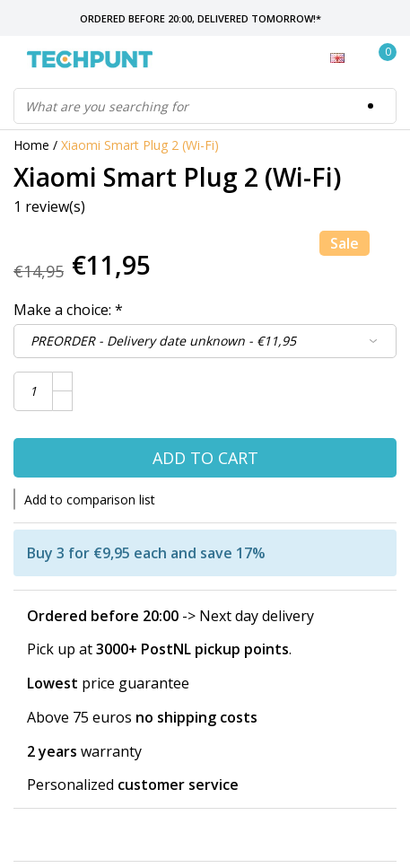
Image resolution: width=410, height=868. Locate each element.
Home (31, 145)
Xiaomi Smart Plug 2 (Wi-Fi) (140, 145)
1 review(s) (49, 206)
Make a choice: (68, 310)
